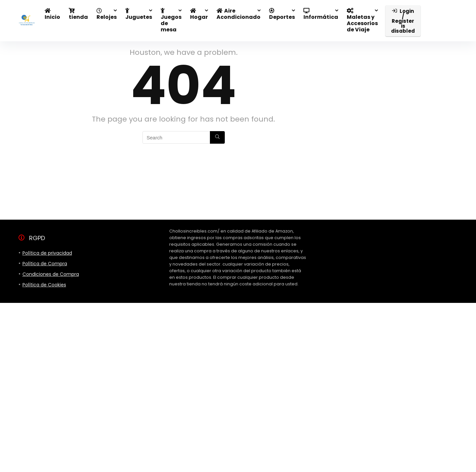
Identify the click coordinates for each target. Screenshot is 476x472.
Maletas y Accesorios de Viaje (362, 21)
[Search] (217, 137)
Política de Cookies (44, 285)
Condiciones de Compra (51, 274)
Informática (321, 14)
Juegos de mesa (171, 21)
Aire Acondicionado (238, 14)
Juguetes (139, 14)
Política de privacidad (47, 253)
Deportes (282, 14)
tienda (78, 14)
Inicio (52, 14)
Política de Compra (45, 264)
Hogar (199, 14)
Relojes (107, 14)
